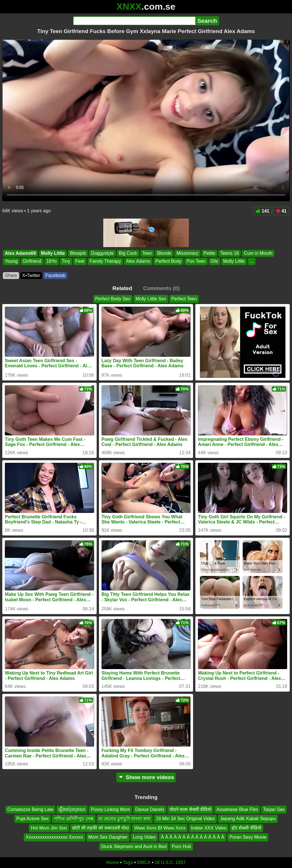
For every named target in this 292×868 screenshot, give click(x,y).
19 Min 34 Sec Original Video (185, 819)
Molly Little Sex (151, 299)
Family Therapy (105, 261)
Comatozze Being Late (31, 809)
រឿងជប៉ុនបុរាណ (72, 809)
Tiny (66, 261)
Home (113, 862)
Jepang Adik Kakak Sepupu (248, 819)
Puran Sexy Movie (248, 837)
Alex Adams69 (20, 253)
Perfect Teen (184, 299)
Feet (80, 261)
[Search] (134, 21)
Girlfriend (32, 261)
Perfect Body (169, 261)
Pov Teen (196, 261)
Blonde (164, 253)
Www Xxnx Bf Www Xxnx (160, 828)
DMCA (144, 862)
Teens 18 (230, 253)
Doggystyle (102, 253)
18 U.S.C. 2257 (170, 862)
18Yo (52, 261)
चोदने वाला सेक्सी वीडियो (190, 809)
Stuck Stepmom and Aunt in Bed (134, 846)
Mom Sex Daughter (108, 837)
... (252, 261)
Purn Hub (181, 846)
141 (263, 211)
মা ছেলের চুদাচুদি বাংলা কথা (125, 819)
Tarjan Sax (274, 809)
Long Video (144, 837)
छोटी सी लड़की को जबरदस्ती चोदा (101, 828)
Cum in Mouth (258, 253)
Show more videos (146, 777)
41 (281, 211)
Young (11, 261)
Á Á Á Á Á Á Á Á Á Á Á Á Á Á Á (192, 837)
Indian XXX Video (209, 828)
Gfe (214, 261)
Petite (209, 253)
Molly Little (53, 253)
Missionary (187, 253)
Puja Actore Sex (33, 819)
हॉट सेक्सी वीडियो (246, 828)
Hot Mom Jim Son (49, 828)
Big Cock (128, 253)
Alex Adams (138, 261)
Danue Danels (150, 809)
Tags (128, 862)
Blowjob (78, 253)
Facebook (55, 275)
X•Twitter (31, 275)
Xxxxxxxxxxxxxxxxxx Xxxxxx (54, 837)
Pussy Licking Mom (110, 809)
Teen (147, 253)
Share (11, 275)
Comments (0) (161, 288)
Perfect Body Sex (113, 299)
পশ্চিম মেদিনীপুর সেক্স (74, 819)
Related (122, 288)
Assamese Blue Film (237, 809)
